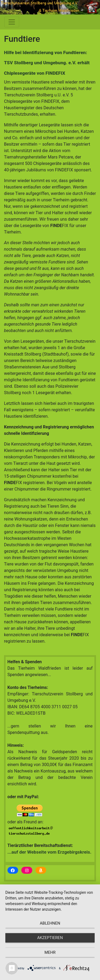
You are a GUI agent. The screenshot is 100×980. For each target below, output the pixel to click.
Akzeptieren (50, 938)
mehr (50, 952)
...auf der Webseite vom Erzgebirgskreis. (49, 852)
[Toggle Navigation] (12, 22)
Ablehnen (50, 923)
